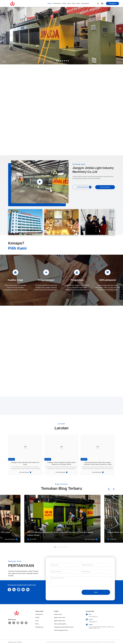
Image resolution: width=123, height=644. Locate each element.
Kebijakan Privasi (12, 642)
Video (74, 3)
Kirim (96, 592)
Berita (78, 3)
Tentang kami (57, 3)
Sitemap (20, 642)
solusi (69, 3)
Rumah (50, 3)
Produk (64, 3)
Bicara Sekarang (105, 187)
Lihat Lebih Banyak (84, 187)
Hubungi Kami (85, 3)
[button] (55, 61)
